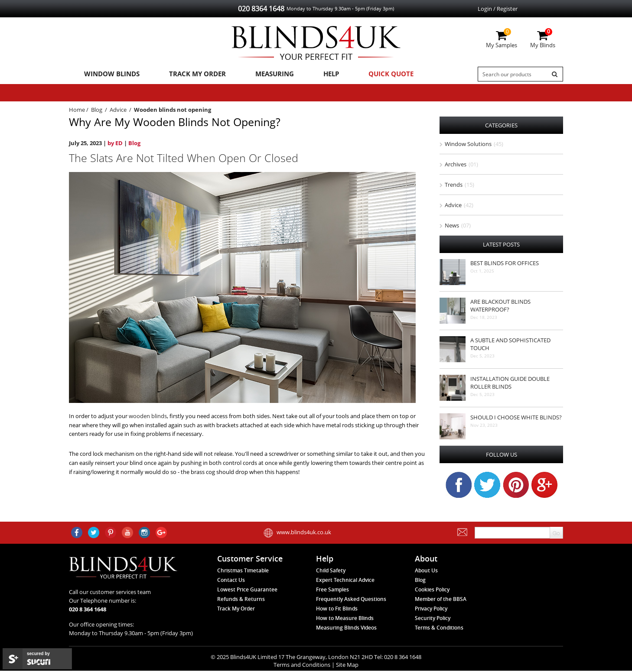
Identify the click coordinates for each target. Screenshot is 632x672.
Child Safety (331, 572)
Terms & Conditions (439, 629)
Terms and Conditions (302, 666)
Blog (97, 111)
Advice (118, 111)
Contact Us (231, 582)
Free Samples (332, 591)
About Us (426, 572)
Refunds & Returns (241, 601)
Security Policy (433, 620)
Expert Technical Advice (345, 582)
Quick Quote (373, 74)
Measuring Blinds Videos (346, 629)
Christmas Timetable (243, 572)
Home (77, 111)
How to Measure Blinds (345, 620)
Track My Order (191, 74)
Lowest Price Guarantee (247, 591)
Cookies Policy (432, 591)
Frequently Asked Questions (351, 601)
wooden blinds (148, 417)
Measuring (264, 74)
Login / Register (498, 9)
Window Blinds (109, 74)
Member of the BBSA (441, 601)
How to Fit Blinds (337, 610)
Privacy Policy (431, 610)
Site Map (347, 666)
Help (317, 74)
